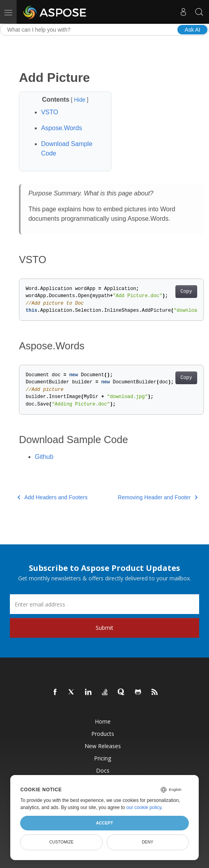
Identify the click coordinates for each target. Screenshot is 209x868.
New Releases (103, 746)
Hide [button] (80, 100)
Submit (104, 628)
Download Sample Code (67, 149)
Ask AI (192, 30)
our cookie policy (144, 807)
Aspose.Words (62, 128)
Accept (104, 823)
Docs (103, 770)
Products (103, 734)
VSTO (50, 112)
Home (103, 721)
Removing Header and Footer (158, 497)
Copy (186, 292)
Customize (62, 842)
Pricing (103, 758)
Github (44, 457)
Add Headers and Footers (53, 497)
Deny (148, 842)
